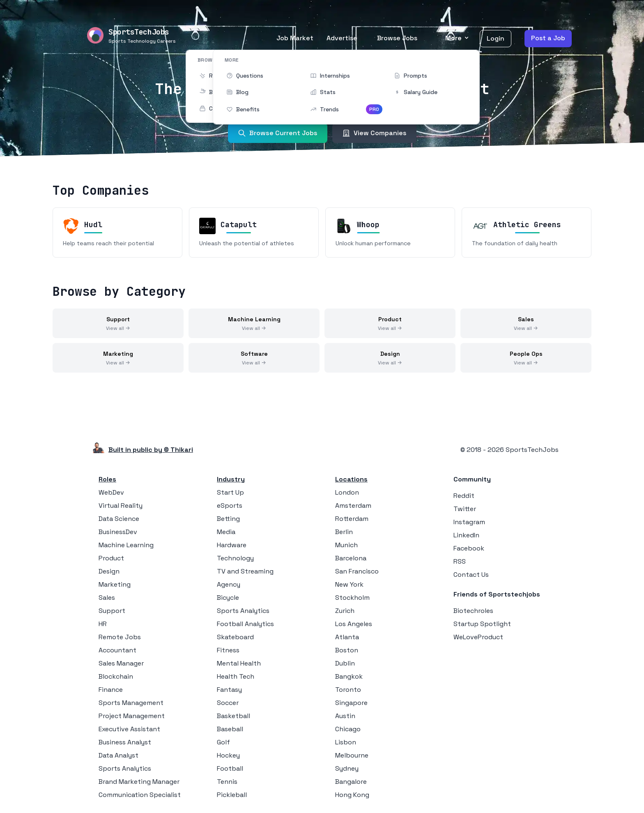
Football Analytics (245, 624)
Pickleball (232, 795)
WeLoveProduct (478, 637)
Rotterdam (352, 519)
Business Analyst (125, 742)
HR (103, 624)
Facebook (469, 548)
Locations (351, 479)
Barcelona (351, 558)
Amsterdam (353, 506)
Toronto (348, 690)
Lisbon (346, 742)
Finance (111, 690)
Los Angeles (354, 624)
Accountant (117, 650)
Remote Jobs (120, 637)
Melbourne (352, 755)
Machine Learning (126, 545)
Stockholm (352, 598)
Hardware (232, 545)
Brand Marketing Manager (139, 782)
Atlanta (347, 637)
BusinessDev (118, 532)
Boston (347, 650)
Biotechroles (473, 611)
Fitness (228, 650)
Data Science (119, 519)
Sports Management (131, 703)
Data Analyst (118, 755)
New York (349, 584)
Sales (107, 598)
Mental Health (239, 663)
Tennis (227, 782)
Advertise (342, 38)
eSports (230, 506)
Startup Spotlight (482, 624)
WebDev (111, 492)
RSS (460, 561)
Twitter (465, 509)
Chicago (348, 729)
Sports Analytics (125, 768)
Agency (229, 584)
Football (230, 768)
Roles (107, 479)
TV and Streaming (245, 571)
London (347, 492)
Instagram (469, 522)
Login (496, 38)
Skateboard (235, 637)
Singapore (351, 703)
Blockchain (116, 676)
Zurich (345, 611)
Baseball (230, 729)
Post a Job (548, 38)
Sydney (347, 768)
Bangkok (349, 676)
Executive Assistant (129, 729)
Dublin (345, 663)
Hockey (228, 755)
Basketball (233, 716)
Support (112, 611)
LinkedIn (466, 535)
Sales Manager (121, 663)
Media (226, 532)
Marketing (115, 584)
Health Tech (236, 676)
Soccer (228, 703)
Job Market (295, 38)
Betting (228, 519)
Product (111, 558)
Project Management (132, 716)
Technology (235, 558)
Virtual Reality (121, 506)
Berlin (344, 532)
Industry (231, 479)
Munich (346, 545)
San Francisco (357, 571)
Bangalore (351, 782)
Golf (223, 742)
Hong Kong (352, 795)
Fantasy (229, 690)
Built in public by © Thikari (151, 450)
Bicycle (228, 598)
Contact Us (471, 575)
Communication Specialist (140, 795)
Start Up (230, 492)
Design (109, 571)
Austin (345, 716)
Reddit (464, 496)
